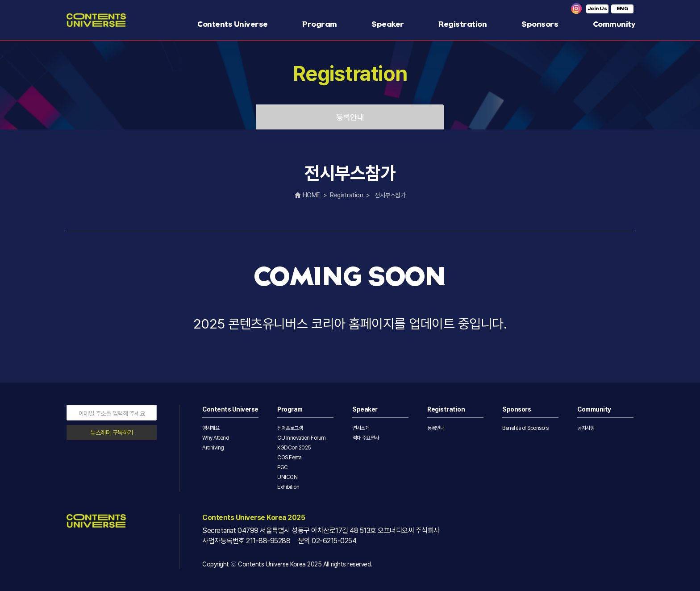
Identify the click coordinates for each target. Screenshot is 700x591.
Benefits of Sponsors (525, 428)
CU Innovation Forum (302, 438)
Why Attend (216, 438)
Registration (462, 24)
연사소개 (361, 428)
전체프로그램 (290, 428)
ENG (623, 9)
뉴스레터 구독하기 (112, 433)
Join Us (598, 9)
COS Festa (290, 458)
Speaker (388, 24)
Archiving (213, 448)
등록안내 (350, 117)
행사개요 (211, 428)
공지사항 (586, 428)
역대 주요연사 (366, 438)
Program (320, 24)
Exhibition (288, 487)
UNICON (287, 477)
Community (614, 24)
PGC (283, 467)
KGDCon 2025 (294, 448)
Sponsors (540, 24)
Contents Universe (233, 24)
